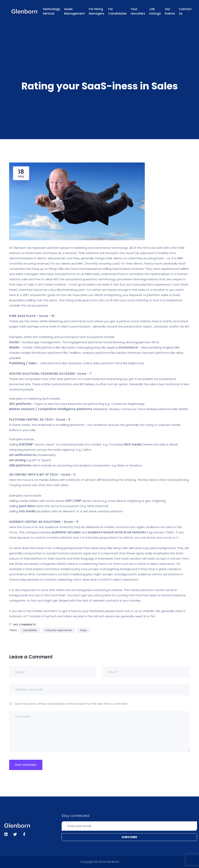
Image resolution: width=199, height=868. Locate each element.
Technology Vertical (51, 11)
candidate (30, 630)
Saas (84, 630)
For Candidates (117, 11)
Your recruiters (138, 11)
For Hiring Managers (97, 11)
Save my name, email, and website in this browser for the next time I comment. (71, 704)
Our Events (170, 11)
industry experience (58, 630)
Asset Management (75, 11)
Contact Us (185, 11)
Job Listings (155, 11)
